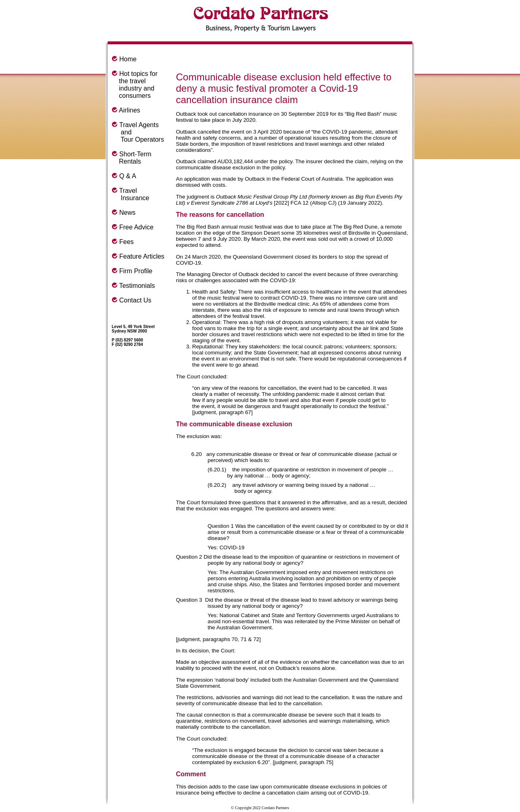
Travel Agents (139, 125)
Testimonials (137, 286)
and (122, 132)
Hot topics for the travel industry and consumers (135, 85)
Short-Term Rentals (132, 158)
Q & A (128, 176)
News (127, 213)
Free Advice (136, 227)
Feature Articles (142, 256)
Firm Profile (136, 271)
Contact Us (135, 300)
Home (128, 59)
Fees (126, 242)
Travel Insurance (131, 194)
